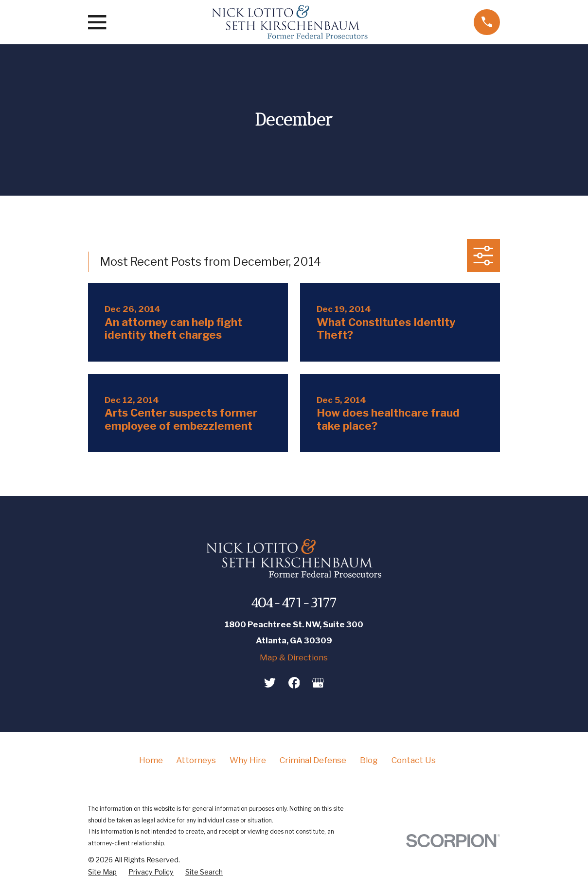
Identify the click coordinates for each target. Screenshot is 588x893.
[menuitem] (102, 872)
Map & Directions (294, 657)
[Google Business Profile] (318, 683)
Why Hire (248, 760)
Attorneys (196, 760)
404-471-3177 (294, 603)
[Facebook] (294, 683)
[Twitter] (270, 683)
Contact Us (414, 760)
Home (151, 760)
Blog (369, 760)
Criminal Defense (313, 760)
